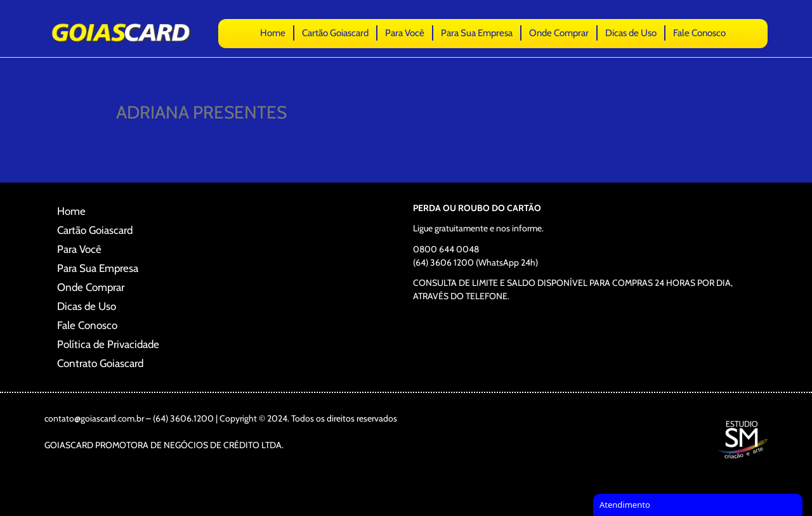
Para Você (405, 33)
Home (273, 33)
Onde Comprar (559, 33)
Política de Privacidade (108, 344)
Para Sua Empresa (477, 33)
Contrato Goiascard (100, 363)
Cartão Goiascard (335, 33)
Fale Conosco (699, 33)
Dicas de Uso (631, 33)
